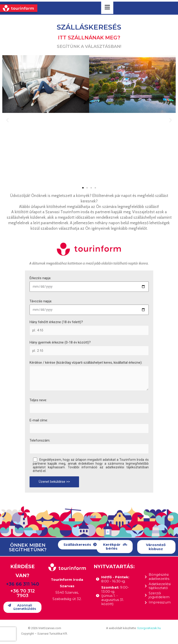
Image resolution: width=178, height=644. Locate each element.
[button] (83, 188)
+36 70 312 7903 (23, 593)
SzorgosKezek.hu (149, 628)
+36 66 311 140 (22, 584)
